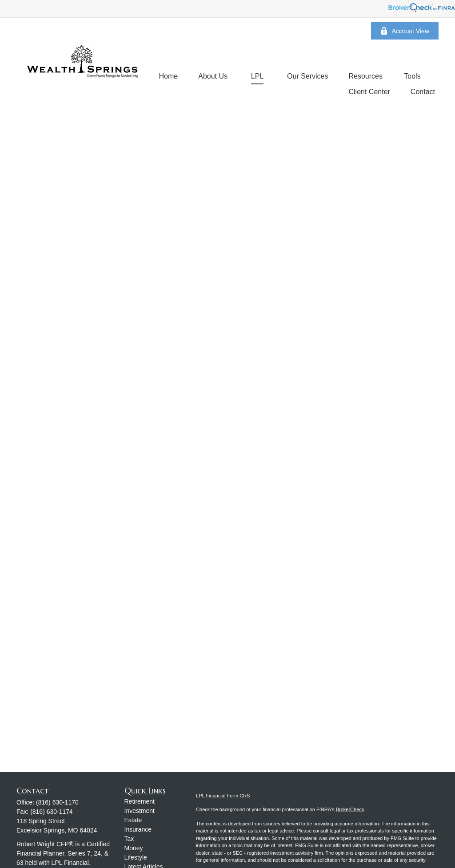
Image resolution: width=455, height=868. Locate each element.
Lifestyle (136, 857)
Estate (133, 820)
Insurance (138, 829)
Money (134, 848)
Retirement (140, 801)
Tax (129, 839)
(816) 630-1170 (57, 802)
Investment (140, 811)
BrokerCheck (350, 809)
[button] (169, 76)
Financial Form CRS (228, 796)
